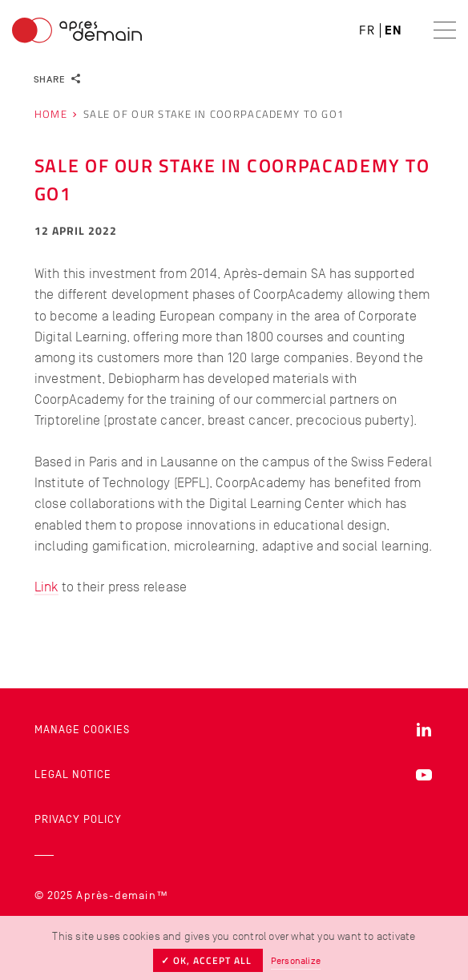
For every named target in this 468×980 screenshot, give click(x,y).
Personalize (296, 961)
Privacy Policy (78, 819)
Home (51, 114)
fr (367, 30)
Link (46, 587)
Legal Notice (73, 774)
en (393, 30)
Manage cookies (82, 730)
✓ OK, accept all (208, 960)
